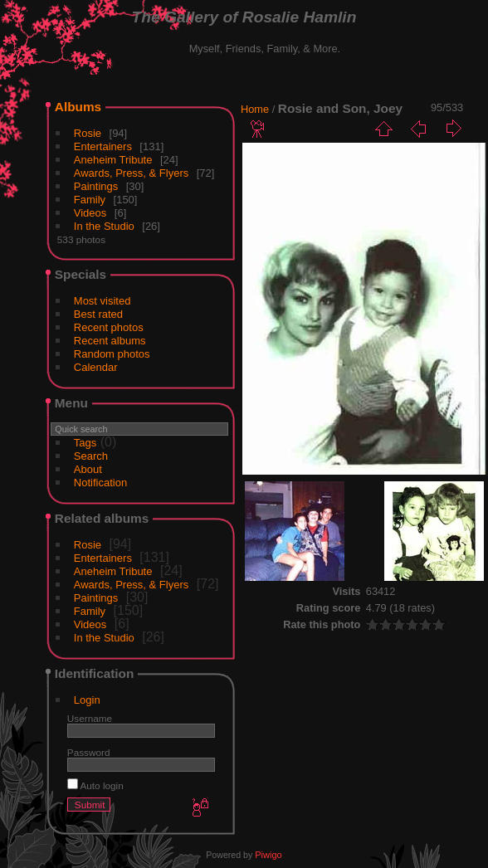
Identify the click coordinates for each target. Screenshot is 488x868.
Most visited (102, 301)
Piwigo (268, 855)
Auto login (95, 785)
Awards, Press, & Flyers (131, 173)
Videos (90, 213)
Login (87, 700)
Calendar (96, 367)
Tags (85, 443)
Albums (78, 107)
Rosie (88, 133)
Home (255, 109)
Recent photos (109, 327)
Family (90, 200)
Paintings (96, 186)
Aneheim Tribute (113, 160)
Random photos (112, 354)
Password (89, 752)
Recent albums (110, 341)
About (88, 469)
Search (91, 456)
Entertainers (103, 146)
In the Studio (104, 226)
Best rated (98, 314)
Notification (100, 483)
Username (90, 718)
